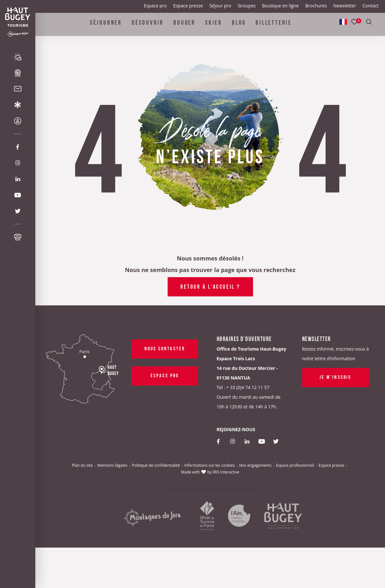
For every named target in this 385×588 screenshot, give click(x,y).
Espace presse (188, 6)
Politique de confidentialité (156, 465)
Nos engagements (255, 465)
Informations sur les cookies (210, 465)
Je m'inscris (335, 377)
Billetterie (274, 27)
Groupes (247, 6)
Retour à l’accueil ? (210, 286)
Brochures (316, 6)
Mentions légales (112, 465)
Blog (239, 27)
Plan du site (82, 465)
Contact (371, 6)
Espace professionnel (295, 465)
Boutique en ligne (280, 6)
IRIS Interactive (226, 472)
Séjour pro (220, 6)
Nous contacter (165, 348)
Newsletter (345, 6)
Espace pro (155, 6)
